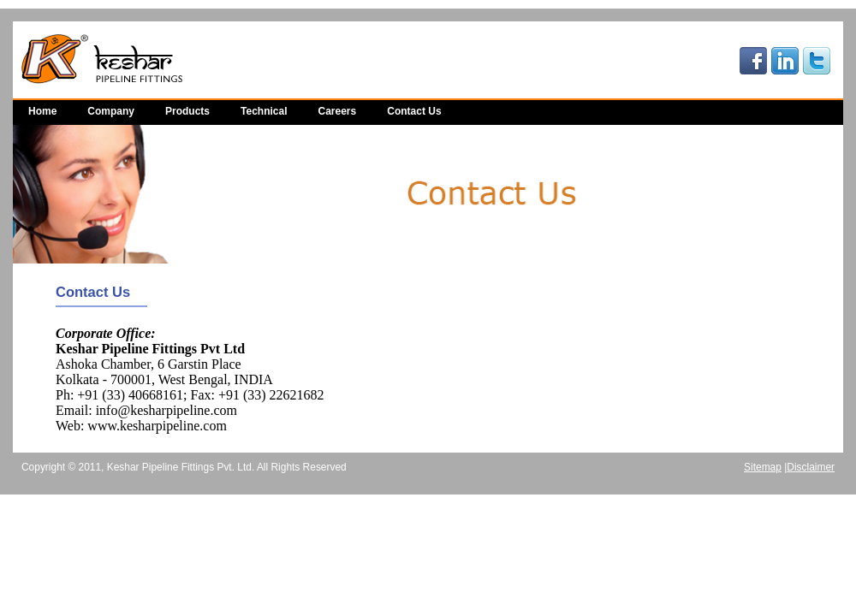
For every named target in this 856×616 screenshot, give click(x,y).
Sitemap (763, 467)
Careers (338, 111)
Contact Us (414, 111)
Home (42, 111)
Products (187, 111)
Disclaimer (811, 467)
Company (111, 111)
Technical (264, 111)
